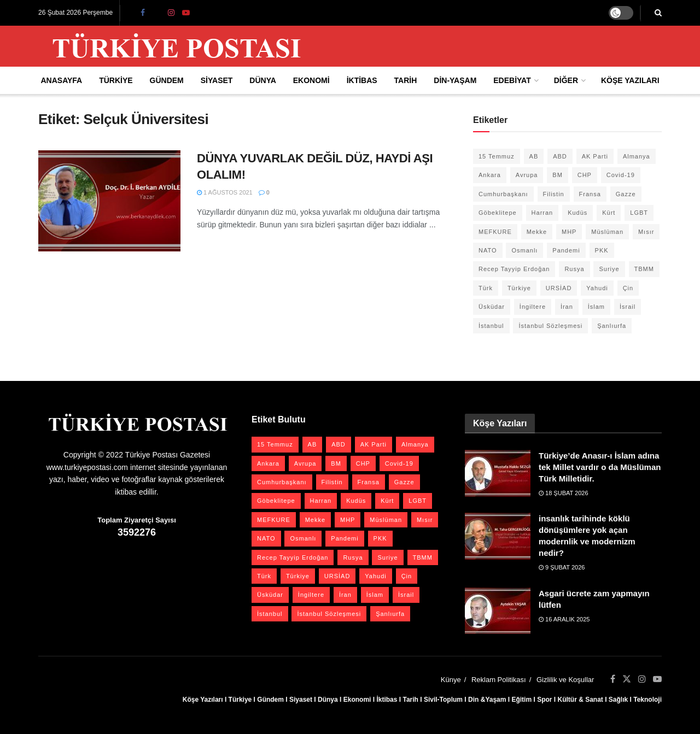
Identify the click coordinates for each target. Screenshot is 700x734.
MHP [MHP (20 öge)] (569, 232)
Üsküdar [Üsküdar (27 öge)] (492, 307)
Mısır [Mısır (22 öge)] (646, 232)
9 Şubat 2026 (562, 567)
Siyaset (217, 80)
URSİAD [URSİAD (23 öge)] (559, 288)
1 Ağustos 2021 (225, 192)
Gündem (167, 80)
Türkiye (116, 80)
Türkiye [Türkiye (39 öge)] (519, 288)
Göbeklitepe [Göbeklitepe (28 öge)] (498, 213)
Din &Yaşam (487, 700)
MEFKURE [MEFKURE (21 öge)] (495, 232)
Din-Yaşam (455, 80)
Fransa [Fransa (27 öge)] (590, 194)
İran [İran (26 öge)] (567, 307)
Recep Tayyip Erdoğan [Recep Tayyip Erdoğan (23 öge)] (514, 269)
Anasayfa (61, 80)
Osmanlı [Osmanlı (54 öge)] (524, 250)
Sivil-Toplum (443, 700)
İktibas (362, 80)
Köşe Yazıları (630, 80)
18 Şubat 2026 (564, 493)
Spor (544, 700)
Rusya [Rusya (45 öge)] (574, 269)
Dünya (263, 80)
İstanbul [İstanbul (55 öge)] (491, 326)
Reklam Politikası (499, 680)
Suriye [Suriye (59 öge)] (609, 269)
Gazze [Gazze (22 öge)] (626, 194)
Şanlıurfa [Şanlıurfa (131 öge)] (612, 326)
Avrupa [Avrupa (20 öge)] (527, 175)
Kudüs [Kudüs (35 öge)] (577, 213)
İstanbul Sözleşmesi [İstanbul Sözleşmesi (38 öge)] (550, 326)
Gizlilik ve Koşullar (565, 680)
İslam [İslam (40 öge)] (596, 307)
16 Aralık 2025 (564, 619)
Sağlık (618, 700)
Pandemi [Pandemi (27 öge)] (566, 250)
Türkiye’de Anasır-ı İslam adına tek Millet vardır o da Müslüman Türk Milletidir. (600, 467)
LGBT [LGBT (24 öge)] (639, 213)
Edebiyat (512, 80)
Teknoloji (647, 700)
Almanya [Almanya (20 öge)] (637, 156)
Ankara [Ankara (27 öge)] (490, 175)
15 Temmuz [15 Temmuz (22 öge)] (497, 156)
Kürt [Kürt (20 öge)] (609, 213)
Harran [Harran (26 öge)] (542, 213)
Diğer (566, 80)
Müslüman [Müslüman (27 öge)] (607, 232)
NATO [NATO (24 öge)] (488, 250)
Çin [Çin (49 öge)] (628, 288)
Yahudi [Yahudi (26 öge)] (597, 288)
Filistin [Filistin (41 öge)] (554, 194)
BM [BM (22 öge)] (558, 175)
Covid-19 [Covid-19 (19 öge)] (621, 175)
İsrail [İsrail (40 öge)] (628, 307)
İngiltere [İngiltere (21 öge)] (533, 307)
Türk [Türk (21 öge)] (486, 288)
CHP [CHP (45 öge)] (585, 175)
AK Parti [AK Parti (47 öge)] (595, 156)
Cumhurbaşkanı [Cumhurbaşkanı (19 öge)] (503, 194)
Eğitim (521, 700)
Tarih (406, 80)
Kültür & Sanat (580, 700)
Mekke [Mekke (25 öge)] (537, 232)
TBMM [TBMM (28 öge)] (644, 269)
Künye (451, 680)
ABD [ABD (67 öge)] (560, 156)
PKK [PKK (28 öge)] (602, 250)
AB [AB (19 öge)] (534, 156)
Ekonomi (311, 80)
